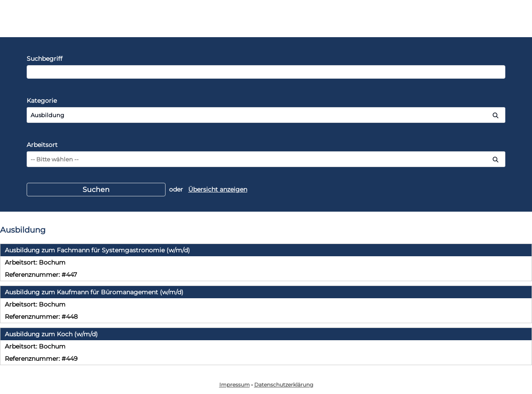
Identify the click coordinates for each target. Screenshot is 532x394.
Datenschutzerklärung (284, 385)
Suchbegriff (45, 59)
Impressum (235, 385)
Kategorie (42, 101)
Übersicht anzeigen (218, 189)
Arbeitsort (42, 145)
